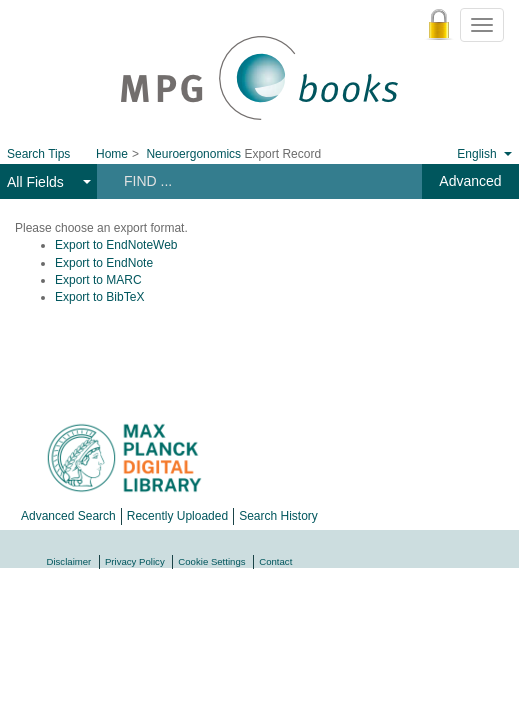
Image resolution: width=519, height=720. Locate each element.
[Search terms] (253, 181)
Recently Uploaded (177, 516)
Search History (278, 516)
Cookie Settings (211, 561)
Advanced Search (68, 516)
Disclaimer (69, 561)
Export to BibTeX (99, 297)
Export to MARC (98, 280)
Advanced (470, 181)
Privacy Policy (135, 561)
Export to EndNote (104, 263)
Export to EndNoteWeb (116, 245)
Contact (275, 561)
